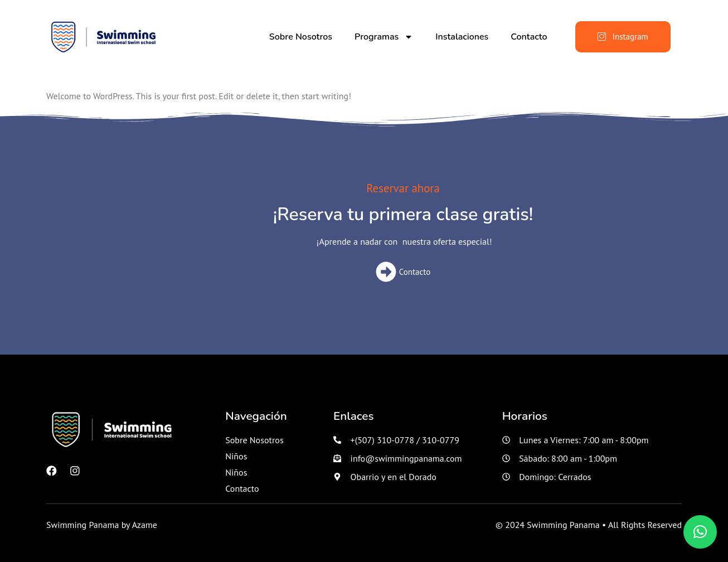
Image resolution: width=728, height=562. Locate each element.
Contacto (529, 37)
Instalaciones (462, 37)
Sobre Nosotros (301, 37)
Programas (384, 37)
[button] (700, 532)
